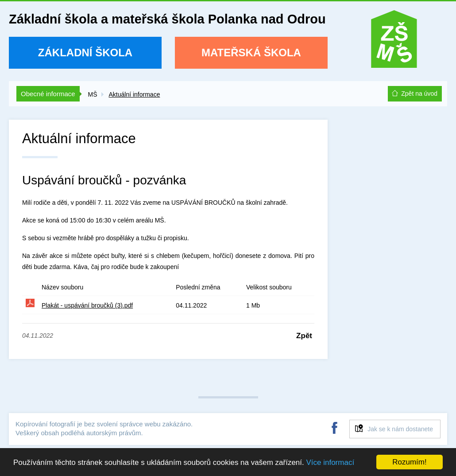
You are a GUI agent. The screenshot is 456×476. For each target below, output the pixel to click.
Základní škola (85, 53)
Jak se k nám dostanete (400, 429)
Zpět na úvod (419, 94)
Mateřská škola (251, 53)
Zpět (304, 336)
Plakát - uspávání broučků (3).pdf (87, 305)
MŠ (92, 94)
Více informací (330, 462)
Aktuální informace (134, 94)
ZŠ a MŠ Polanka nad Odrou (394, 42)
